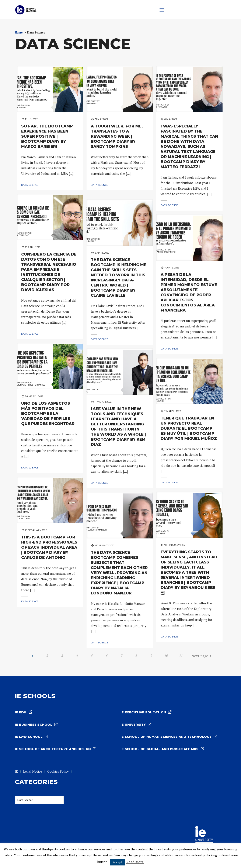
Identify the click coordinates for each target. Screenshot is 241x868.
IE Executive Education (144, 713)
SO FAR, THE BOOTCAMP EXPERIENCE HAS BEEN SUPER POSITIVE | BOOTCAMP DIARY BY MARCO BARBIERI (47, 137)
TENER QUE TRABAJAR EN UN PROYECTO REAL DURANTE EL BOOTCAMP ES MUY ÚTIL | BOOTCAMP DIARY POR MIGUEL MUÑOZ (189, 429)
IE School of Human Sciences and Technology (167, 737)
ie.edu (21, 713)
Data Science (30, 185)
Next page (202, 656)
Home (19, 33)
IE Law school (29, 737)
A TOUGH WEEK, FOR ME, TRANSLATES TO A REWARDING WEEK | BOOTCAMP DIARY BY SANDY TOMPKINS (117, 137)
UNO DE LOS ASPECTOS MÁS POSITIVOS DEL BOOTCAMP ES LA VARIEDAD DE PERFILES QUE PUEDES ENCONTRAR (48, 414)
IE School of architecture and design (53, 749)
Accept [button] (118, 862)
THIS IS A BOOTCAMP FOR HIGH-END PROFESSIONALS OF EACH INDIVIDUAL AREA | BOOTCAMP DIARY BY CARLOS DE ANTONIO (49, 548)
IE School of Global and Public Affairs (161, 749)
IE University (133, 725)
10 (166, 656)
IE (16, 772)
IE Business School (34, 725)
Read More (135, 862)
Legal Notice (33, 772)
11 (181, 656)
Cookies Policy (58, 772)
